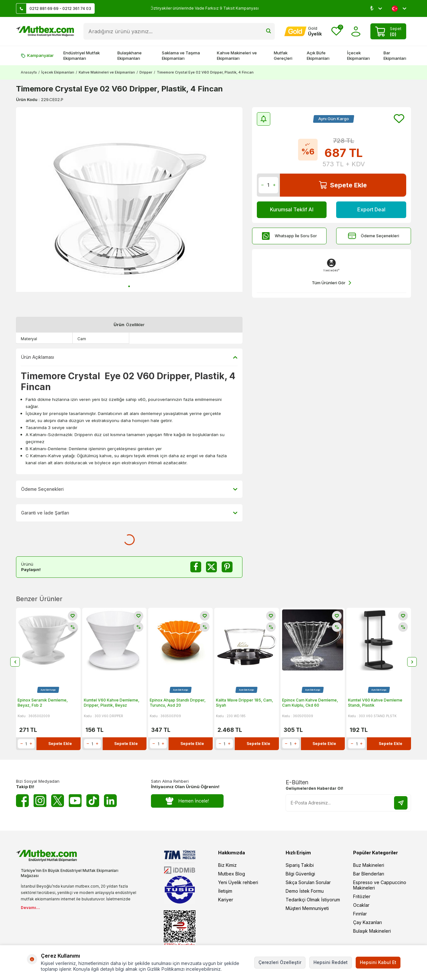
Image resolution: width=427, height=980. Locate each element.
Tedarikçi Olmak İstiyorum (313, 900)
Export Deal (371, 209)
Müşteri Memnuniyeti (307, 908)
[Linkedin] (110, 801)
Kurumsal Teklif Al (292, 209)
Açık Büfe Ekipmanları (318, 55)
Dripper (146, 72)
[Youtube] (75, 801)
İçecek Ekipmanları (358, 55)
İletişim (225, 891)
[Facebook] (22, 801)
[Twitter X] (58, 801)
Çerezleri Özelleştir (280, 962)
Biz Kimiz (227, 865)
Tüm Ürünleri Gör (332, 283)
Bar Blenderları (369, 874)
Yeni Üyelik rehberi (238, 882)
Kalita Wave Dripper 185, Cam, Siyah (245, 703)
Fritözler (362, 896)
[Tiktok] (93, 801)
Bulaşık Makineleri (372, 931)
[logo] (45, 31)
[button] (129, 286)
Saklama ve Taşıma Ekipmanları (181, 55)
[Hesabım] (303, 31)
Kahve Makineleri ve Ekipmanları (237, 55)
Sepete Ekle (343, 185)
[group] (129, 200)
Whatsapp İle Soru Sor (289, 236)
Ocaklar (361, 905)
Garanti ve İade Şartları (129, 513)
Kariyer (226, 900)
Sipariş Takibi (300, 865)
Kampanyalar (37, 55)
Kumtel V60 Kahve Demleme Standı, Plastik (375, 703)
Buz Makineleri (369, 865)
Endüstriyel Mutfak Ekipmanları (82, 55)
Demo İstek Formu (305, 891)
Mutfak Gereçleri (283, 55)
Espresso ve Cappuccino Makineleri (380, 885)
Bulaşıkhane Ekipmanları (130, 55)
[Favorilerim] (336, 31)
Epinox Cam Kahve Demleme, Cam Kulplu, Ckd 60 (310, 703)
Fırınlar (360, 914)
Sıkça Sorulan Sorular (308, 882)
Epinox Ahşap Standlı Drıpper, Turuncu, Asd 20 (178, 703)
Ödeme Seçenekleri (374, 236)
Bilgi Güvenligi (300, 874)
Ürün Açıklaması (129, 357)
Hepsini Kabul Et (378, 962)
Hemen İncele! (187, 801)
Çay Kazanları (368, 922)
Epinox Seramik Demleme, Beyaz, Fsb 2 (43, 703)
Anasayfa (29, 72)
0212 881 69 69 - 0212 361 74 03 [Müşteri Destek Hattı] (54, 8)
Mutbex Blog (232, 874)
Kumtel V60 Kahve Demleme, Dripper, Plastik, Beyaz (112, 703)
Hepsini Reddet (331, 962)
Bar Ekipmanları (395, 55)
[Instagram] (40, 801)
